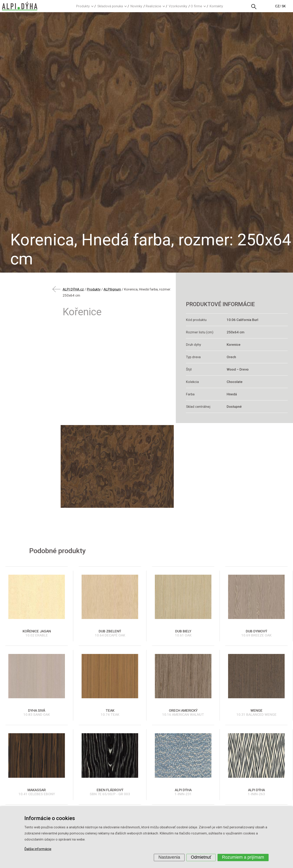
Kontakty (216, 6)
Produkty (83, 6)
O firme (196, 6)
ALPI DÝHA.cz (73, 289)
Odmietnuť (201, 857)
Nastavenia (169, 857)
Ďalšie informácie (38, 849)
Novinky (136, 6)
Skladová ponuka (110, 6)
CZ (277, 6)
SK (284, 6)
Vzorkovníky (178, 6)
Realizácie (153, 6)
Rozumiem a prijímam (243, 857)
